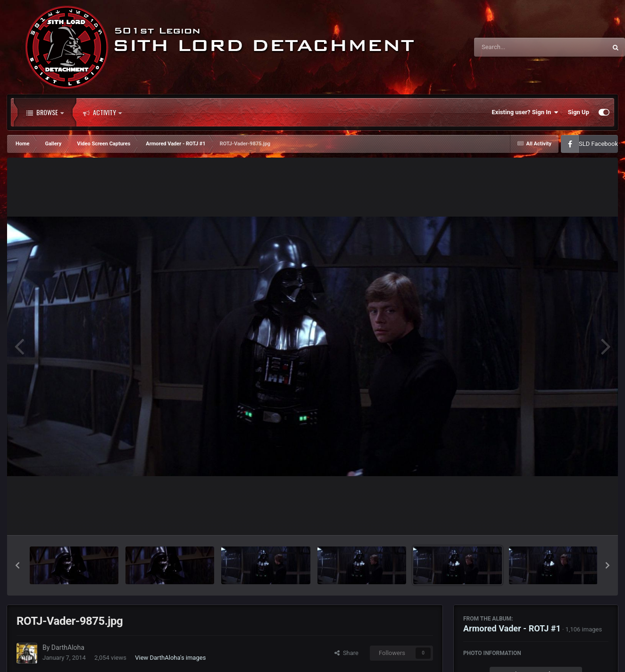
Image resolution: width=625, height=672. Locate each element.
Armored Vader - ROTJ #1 (512, 628)
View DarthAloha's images (170, 658)
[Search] (517, 47)
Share (346, 653)
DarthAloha (68, 647)
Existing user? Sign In (525, 112)
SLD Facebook (598, 144)
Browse (45, 112)
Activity (102, 112)
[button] (17, 565)
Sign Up (579, 112)
